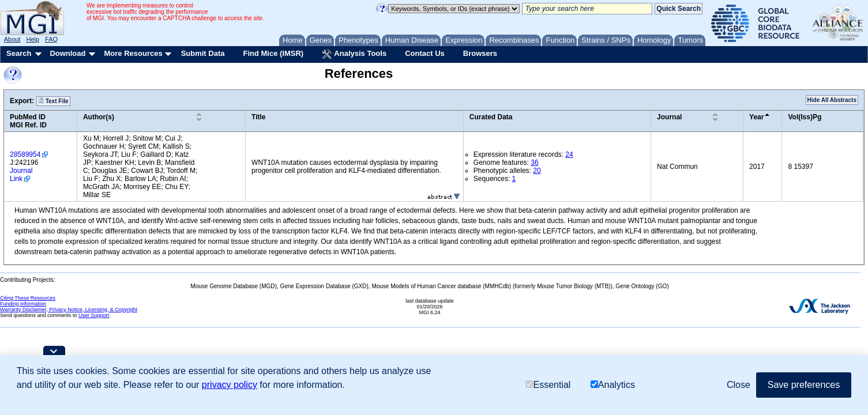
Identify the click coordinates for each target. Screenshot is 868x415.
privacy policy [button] (230, 385)
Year (756, 117)
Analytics (613, 385)
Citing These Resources (28, 298)
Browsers (480, 53)
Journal (669, 117)
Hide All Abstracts (832, 100)
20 (537, 171)
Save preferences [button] (804, 385)
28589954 (25, 154)
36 (534, 163)
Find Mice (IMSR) (273, 53)
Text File (53, 101)
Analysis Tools (354, 54)
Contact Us (425, 53)
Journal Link (21, 175)
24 (569, 154)
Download (67, 53)
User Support (94, 315)
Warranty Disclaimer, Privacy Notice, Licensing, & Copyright (69, 310)
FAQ (51, 39)
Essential (548, 385)
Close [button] (739, 385)
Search (19, 53)
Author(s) (99, 117)
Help (33, 39)
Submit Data (203, 53)
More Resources (133, 53)
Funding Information (23, 304)
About (12, 39)
